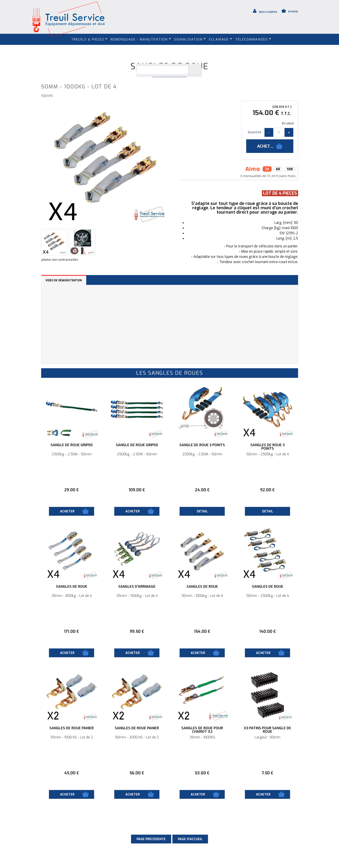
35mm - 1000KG (202, 737)
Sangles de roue (72, 587)
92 (267, 490)
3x (267, 169)
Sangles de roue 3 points (267, 447)
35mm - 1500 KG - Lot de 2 (72, 737)
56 (137, 773)
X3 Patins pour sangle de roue (267, 730)
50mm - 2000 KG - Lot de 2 (137, 737)
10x (290, 169)
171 (72, 632)
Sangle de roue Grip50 (72, 445)
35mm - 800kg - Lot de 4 (72, 596)
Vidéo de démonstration (64, 280)
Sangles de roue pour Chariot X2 (202, 730)
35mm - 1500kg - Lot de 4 (137, 596)
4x (278, 169)
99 (137, 632)
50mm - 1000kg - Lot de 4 (202, 596)
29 (72, 490)
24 (202, 490)
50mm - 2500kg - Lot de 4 (268, 454)
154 (202, 632)
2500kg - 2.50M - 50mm (72, 454)
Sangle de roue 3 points (202, 445)
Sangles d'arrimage (137, 587)
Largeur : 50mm (268, 737)
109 (137, 490)
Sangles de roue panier (72, 728)
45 (72, 773)
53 (202, 773)
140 (268, 632)
